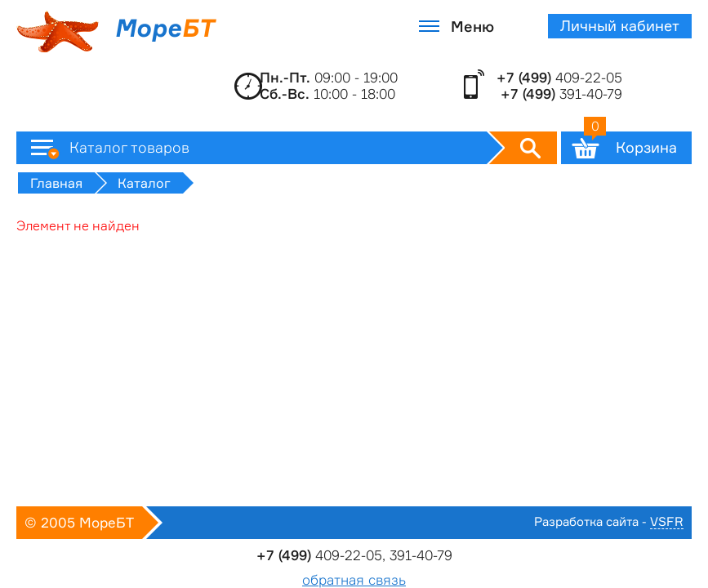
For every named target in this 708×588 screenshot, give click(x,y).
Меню (472, 26)
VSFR (667, 522)
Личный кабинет (620, 26)
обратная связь (354, 580)
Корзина (630, 144)
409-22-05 (559, 78)
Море (115, 32)
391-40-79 (561, 94)
